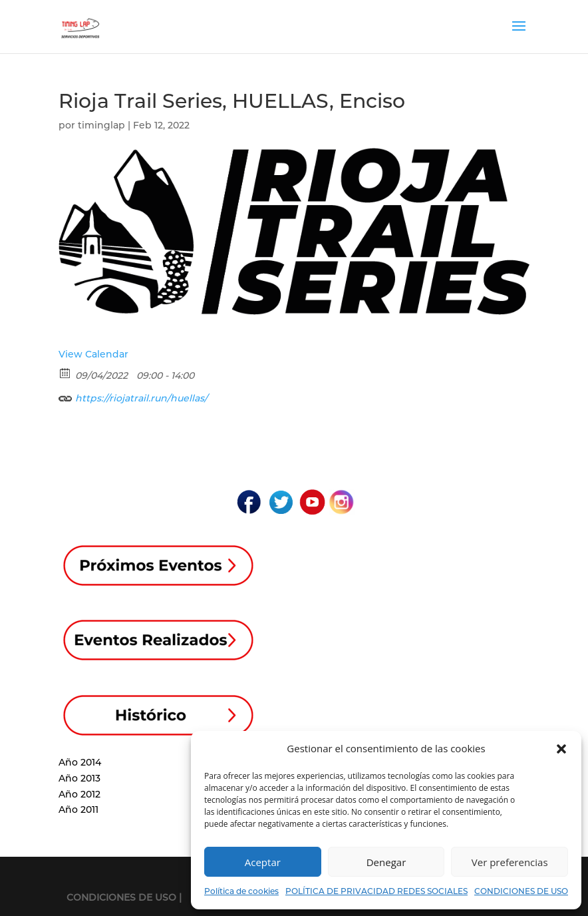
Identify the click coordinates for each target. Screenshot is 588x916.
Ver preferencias (510, 862)
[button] (561, 749)
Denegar (386, 862)
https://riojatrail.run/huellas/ (133, 396)
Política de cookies (241, 891)
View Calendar (93, 354)
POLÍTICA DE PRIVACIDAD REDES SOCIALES (376, 891)
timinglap (101, 125)
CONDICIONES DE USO (521, 891)
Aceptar (263, 862)
